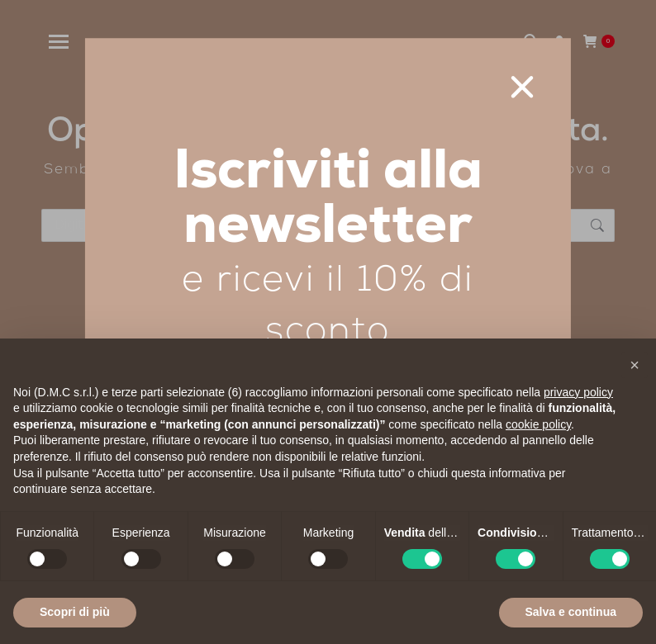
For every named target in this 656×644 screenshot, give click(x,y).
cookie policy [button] (538, 424)
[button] (635, 365)
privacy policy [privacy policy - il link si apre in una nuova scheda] (578, 392)
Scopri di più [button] (75, 612)
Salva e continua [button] (571, 612)
